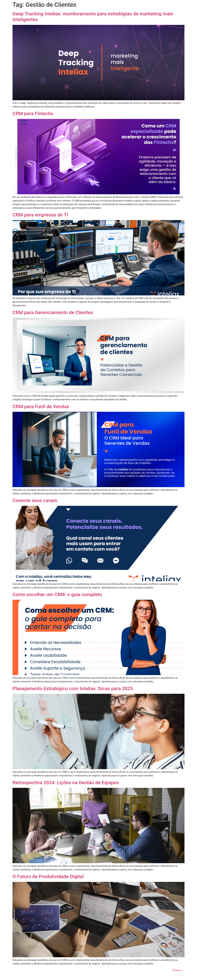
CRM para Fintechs (33, 113)
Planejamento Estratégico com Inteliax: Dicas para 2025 (73, 689)
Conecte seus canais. (36, 500)
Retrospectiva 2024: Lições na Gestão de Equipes (66, 783)
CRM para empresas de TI (40, 215)
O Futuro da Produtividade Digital (48, 876)
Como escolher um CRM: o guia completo (57, 594)
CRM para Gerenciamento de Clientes (53, 312)
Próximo (179, 970)
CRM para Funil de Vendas (41, 406)
